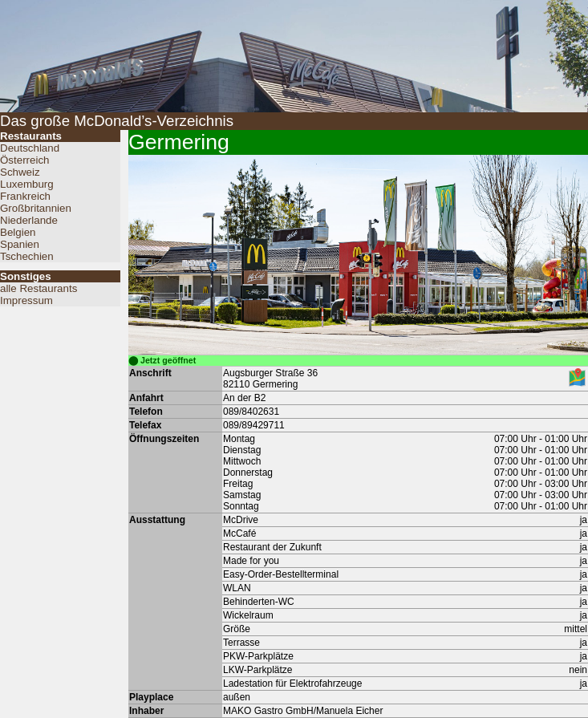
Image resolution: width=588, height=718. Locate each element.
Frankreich (25, 196)
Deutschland (30, 148)
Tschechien (27, 256)
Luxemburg (27, 184)
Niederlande (29, 220)
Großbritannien (36, 208)
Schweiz (20, 172)
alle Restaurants (39, 288)
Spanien (20, 244)
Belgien (18, 232)
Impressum (26, 300)
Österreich (24, 160)
